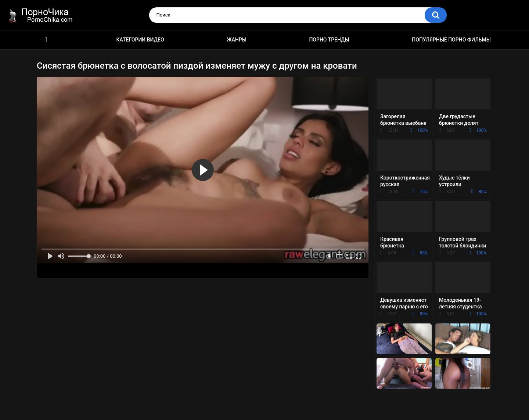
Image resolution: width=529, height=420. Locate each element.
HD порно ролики (46, 40)
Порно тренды (329, 40)
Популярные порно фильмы (451, 40)
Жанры (237, 40)
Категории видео (140, 40)
